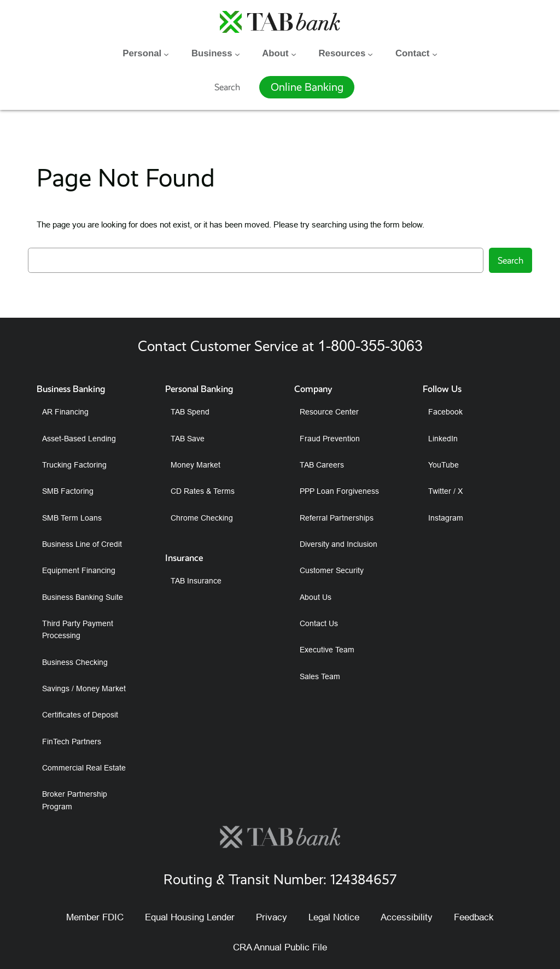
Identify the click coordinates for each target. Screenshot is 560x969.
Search (511, 260)
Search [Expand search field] (227, 86)
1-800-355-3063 (370, 346)
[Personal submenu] (166, 54)
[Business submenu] (237, 54)
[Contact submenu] (435, 54)
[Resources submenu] (370, 54)
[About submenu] (294, 54)
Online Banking (307, 87)
